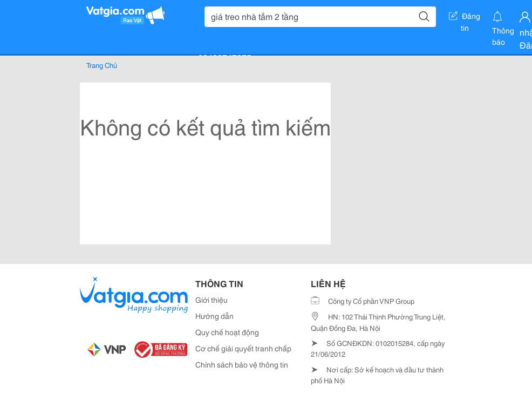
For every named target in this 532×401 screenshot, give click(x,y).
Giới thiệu (212, 300)
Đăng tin (465, 18)
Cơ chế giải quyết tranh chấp (243, 348)
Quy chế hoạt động (227, 332)
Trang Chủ (102, 65)
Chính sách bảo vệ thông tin (242, 364)
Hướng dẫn (214, 316)
